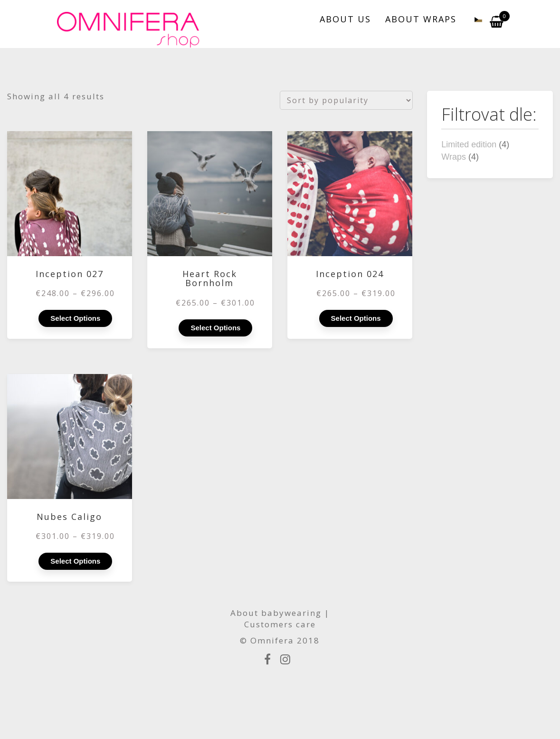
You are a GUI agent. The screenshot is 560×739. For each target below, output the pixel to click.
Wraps (454, 157)
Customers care (280, 624)
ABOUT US (345, 19)
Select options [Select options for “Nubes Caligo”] (75, 561)
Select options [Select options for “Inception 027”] (75, 318)
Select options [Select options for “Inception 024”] (356, 318)
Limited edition (469, 144)
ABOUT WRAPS (421, 19)
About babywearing (276, 613)
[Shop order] (346, 100)
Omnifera (272, 640)
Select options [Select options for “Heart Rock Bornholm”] (215, 328)
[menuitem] (473, 19)
